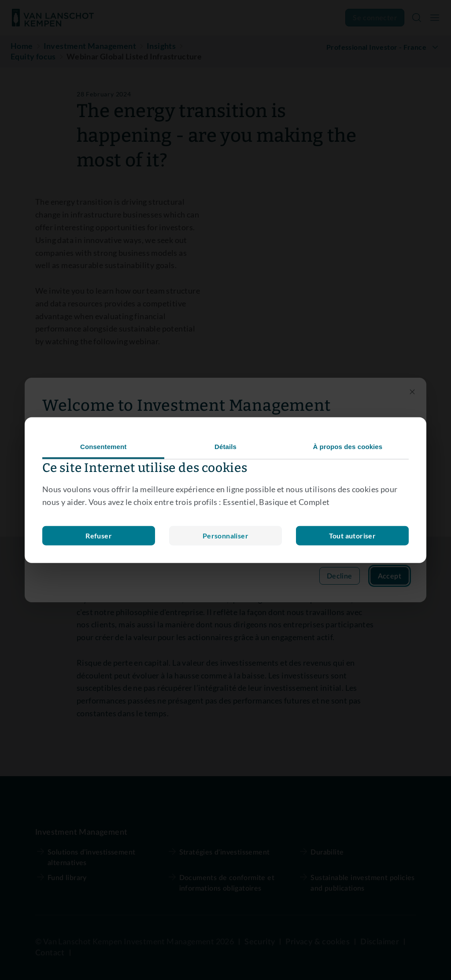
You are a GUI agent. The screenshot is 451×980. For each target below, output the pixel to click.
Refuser (225, 535)
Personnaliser (99, 535)
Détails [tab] (225, 447)
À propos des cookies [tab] (347, 447)
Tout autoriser (353, 535)
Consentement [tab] (103, 447)
